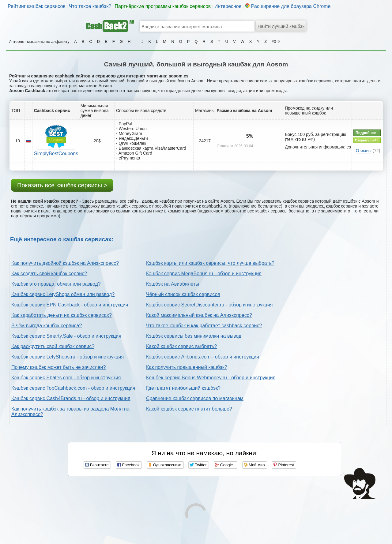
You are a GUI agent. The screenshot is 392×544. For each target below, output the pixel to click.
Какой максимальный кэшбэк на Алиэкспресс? (199, 315)
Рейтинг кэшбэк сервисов (37, 6)
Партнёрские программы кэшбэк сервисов (163, 6)
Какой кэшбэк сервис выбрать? (181, 346)
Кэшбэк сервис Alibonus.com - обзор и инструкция (203, 357)
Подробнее (366, 133)
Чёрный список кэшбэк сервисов (183, 294)
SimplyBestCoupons (56, 154)
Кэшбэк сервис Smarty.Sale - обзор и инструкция (66, 336)
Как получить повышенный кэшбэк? (187, 367)
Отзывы (364, 151)
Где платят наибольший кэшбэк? (183, 388)
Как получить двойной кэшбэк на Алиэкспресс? (65, 263)
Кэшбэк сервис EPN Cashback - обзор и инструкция (70, 305)
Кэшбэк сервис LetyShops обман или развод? (63, 294)
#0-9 (276, 41)
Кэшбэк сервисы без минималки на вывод (194, 336)
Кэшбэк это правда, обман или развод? (56, 284)
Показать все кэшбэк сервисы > (62, 185)
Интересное (228, 6)
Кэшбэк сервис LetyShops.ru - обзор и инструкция (68, 357)
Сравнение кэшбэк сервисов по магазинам (195, 398)
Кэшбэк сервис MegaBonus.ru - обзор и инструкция (204, 274)
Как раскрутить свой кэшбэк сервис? (53, 346)
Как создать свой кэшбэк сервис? (49, 274)
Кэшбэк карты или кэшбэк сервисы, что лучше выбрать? (210, 263)
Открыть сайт (366, 140)
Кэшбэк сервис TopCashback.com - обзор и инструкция (73, 388)
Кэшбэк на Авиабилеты (173, 284)
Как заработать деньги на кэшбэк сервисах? (62, 315)
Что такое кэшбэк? (90, 6)
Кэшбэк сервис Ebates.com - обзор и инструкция (66, 378)
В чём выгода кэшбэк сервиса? (47, 326)
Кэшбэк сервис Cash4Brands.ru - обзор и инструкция (71, 398)
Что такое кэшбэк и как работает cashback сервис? (204, 326)
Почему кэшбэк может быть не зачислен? (58, 367)
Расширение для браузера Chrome (291, 6)
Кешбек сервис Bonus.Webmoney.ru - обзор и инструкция (211, 378)
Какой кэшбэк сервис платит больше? (189, 409)
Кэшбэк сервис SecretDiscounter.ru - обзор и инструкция (209, 305)
